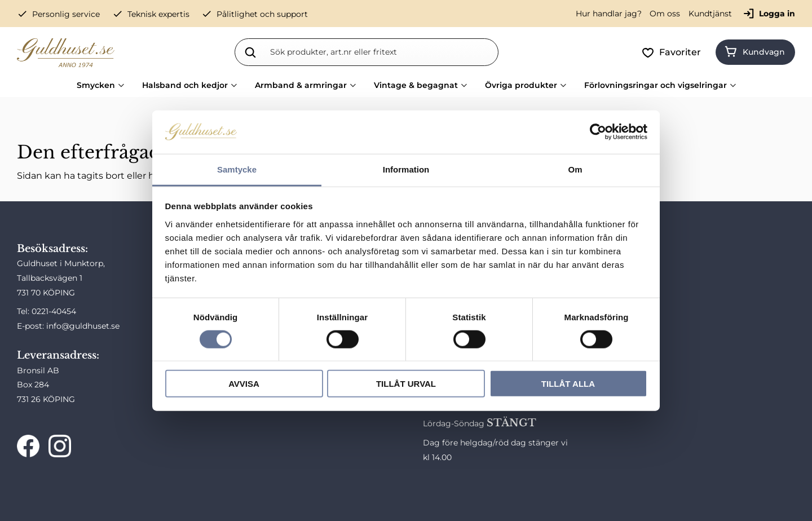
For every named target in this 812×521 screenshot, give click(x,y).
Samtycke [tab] (237, 169)
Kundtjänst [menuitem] (710, 14)
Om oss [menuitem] (665, 14)
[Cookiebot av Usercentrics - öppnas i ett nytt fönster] (598, 132)
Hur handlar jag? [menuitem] (609, 14)
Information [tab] (406, 169)
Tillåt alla (568, 384)
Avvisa (244, 384)
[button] (674, 52)
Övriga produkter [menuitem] (521, 85)
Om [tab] (575, 169)
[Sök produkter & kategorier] (382, 52)
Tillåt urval (406, 384)
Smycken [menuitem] (96, 85)
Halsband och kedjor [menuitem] (185, 85)
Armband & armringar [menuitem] (301, 85)
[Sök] (250, 52)
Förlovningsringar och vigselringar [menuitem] (656, 85)
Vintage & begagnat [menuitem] (416, 85)
